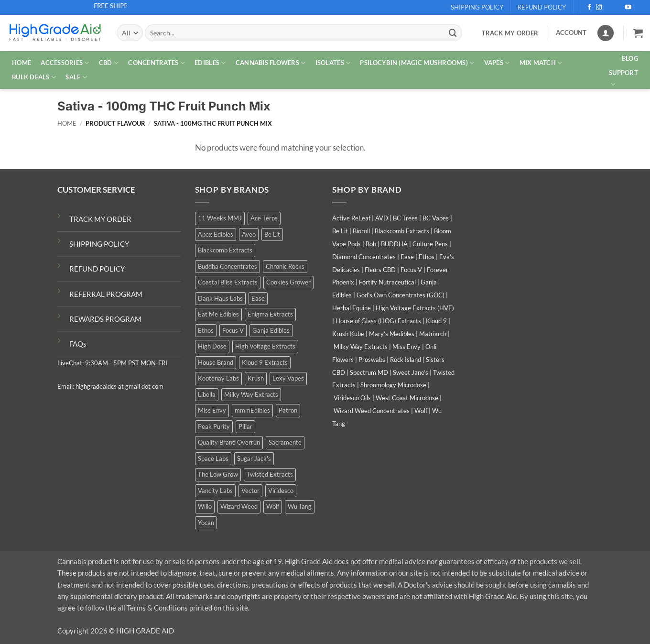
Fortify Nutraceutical (387, 282)
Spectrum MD (369, 372)
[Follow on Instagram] (599, 8)
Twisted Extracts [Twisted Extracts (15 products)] (270, 474)
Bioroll (361, 231)
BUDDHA (394, 244)
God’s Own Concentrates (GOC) (401, 295)
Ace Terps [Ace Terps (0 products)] (264, 218)
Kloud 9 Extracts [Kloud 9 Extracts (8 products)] (265, 362)
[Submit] (453, 33)
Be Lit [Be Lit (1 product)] (272, 234)
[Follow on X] (609, 8)
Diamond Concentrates (364, 257)
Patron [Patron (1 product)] (288, 410)
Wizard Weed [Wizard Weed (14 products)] (239, 506)
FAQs (78, 344)
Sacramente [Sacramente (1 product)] (285, 442)
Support (623, 79)
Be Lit (340, 231)
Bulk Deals (34, 77)
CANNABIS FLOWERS (271, 63)
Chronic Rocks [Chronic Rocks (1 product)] (285, 266)
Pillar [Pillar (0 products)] (245, 426)
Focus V (411, 270)
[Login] (606, 33)
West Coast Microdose (407, 398)
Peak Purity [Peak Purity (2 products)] (214, 426)
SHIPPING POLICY (99, 244)
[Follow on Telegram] (638, 8)
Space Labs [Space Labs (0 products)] (213, 458)
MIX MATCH (541, 63)
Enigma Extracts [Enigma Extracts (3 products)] (270, 314)
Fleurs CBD (380, 270)
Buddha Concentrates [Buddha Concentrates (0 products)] (227, 266)
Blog (630, 58)
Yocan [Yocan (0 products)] (206, 523)
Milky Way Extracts (361, 347)
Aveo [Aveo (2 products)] (249, 234)
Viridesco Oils (352, 398)
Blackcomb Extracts (402, 231)
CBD (109, 63)
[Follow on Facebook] (590, 8)
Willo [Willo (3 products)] (205, 506)
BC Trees (405, 218)
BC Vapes (436, 218)
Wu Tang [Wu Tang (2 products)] (300, 506)
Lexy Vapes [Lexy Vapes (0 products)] (288, 378)
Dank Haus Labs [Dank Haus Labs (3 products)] (220, 298)
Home (67, 124)
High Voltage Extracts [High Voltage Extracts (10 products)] (265, 346)
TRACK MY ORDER (100, 219)
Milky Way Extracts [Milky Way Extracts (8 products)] (251, 394)
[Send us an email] (619, 8)
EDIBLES (210, 63)
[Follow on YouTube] (628, 8)
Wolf (421, 411)
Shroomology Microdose (393, 385)
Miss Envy (406, 347)
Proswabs (372, 360)
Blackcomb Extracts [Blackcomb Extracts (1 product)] (225, 250)
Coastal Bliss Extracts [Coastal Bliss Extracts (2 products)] (228, 282)
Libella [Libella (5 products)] (207, 394)
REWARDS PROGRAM (105, 319)
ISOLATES (333, 63)
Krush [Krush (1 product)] (256, 378)
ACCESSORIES (65, 63)
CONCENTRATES (157, 63)
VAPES (497, 63)
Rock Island (406, 360)
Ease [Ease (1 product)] (258, 298)
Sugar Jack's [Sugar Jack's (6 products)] (254, 458)
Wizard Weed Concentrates (372, 411)
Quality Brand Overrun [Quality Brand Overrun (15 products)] (229, 442)
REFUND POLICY (97, 269)
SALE (76, 77)
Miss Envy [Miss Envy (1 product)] (212, 410)
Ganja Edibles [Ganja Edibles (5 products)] (271, 330)
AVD (382, 218)
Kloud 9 (436, 321)
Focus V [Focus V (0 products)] (233, 330)
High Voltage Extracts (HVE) (415, 308)
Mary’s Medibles (392, 334)
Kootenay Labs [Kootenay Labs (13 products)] (218, 378)
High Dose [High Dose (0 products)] (212, 346)
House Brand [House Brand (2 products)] (216, 362)
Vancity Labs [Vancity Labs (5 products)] (215, 491)
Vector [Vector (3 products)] (250, 491)
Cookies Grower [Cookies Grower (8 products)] (288, 282)
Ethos (427, 257)
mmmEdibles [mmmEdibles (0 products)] (252, 410)
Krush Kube (348, 334)
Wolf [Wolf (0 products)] (273, 506)
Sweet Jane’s (411, 372)
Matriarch (433, 334)
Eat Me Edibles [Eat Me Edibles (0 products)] (218, 314)
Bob (371, 244)
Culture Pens (430, 244)
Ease (407, 257)
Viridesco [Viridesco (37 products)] (281, 491)
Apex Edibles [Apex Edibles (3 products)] (216, 234)
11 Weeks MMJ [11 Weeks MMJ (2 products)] (220, 218)
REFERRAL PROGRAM (106, 294)
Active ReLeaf (351, 218)
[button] (638, 33)
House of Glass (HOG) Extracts (378, 321)
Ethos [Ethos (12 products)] (206, 330)
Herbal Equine (352, 308)
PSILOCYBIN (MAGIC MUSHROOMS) (417, 63)
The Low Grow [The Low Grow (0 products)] (218, 474)
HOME (22, 63)
